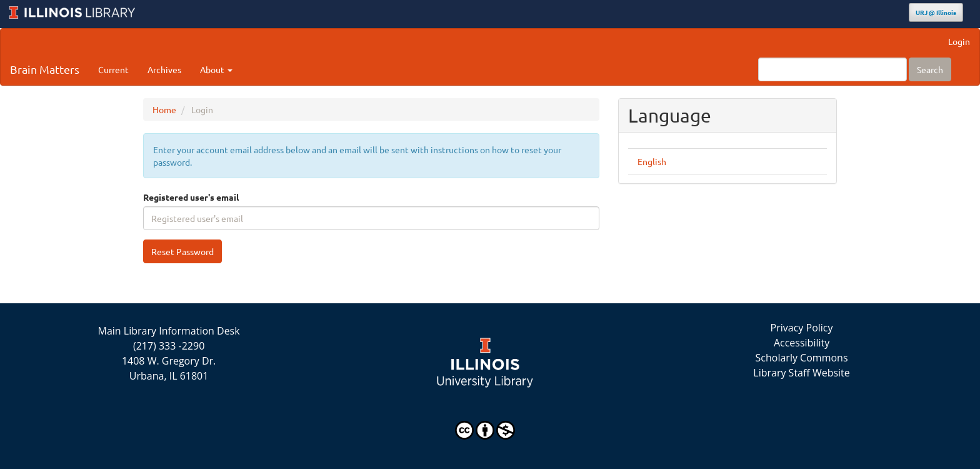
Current (113, 69)
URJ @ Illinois (936, 12)
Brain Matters (45, 69)
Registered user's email (191, 197)
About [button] (216, 69)
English (652, 161)
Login (959, 41)
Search (930, 69)
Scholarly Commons (802, 358)
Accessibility (802, 343)
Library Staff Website (802, 373)
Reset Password (182, 251)
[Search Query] (832, 69)
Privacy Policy (802, 328)
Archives (164, 69)
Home (164, 109)
